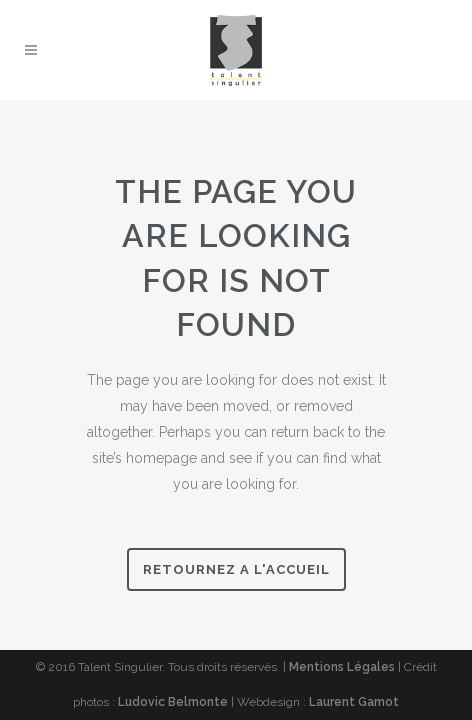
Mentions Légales (342, 667)
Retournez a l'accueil (236, 569)
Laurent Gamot (354, 702)
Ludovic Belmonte (173, 702)
